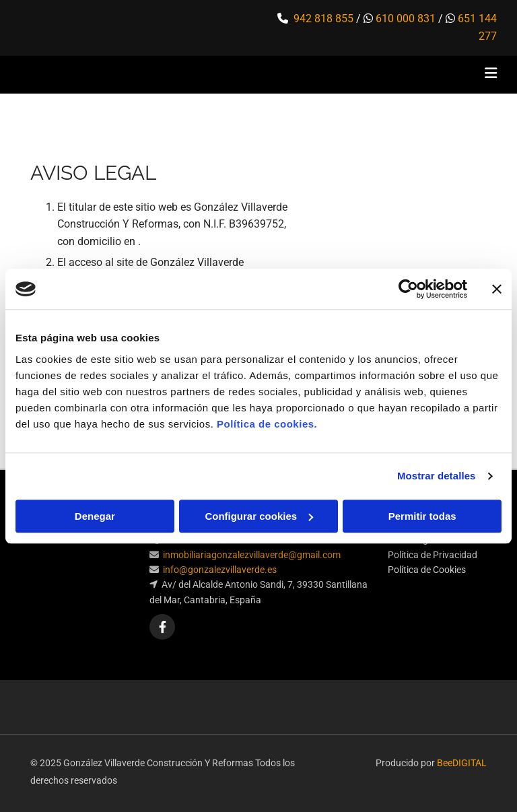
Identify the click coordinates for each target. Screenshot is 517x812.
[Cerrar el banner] (497, 289)
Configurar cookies (259, 516)
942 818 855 (323, 19)
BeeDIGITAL (462, 763)
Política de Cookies (427, 570)
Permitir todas (422, 516)
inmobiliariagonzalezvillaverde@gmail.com (252, 555)
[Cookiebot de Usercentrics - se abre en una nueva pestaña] (408, 289)
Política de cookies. (267, 424)
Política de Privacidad (433, 555)
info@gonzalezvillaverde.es (220, 570)
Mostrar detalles (437, 476)
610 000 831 (406, 19)
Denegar (95, 516)
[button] (343, 75)
